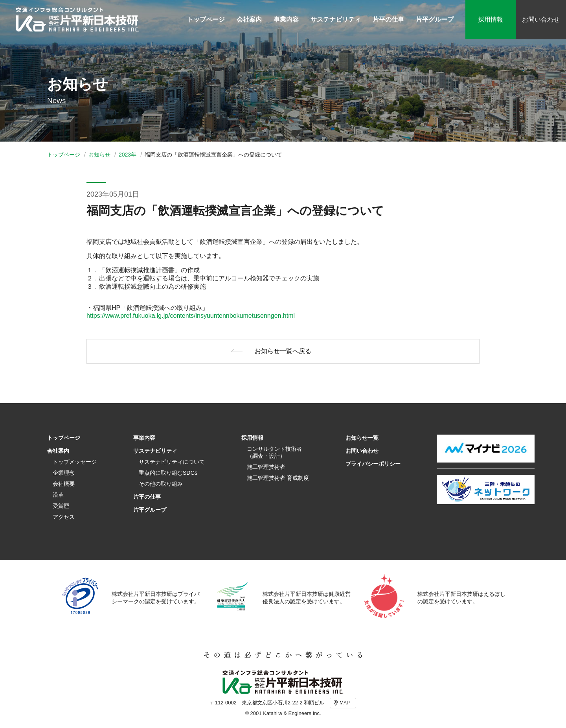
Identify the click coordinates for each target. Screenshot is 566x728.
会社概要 (64, 484)
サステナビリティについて (172, 462)
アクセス (64, 517)
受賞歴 (61, 506)
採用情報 (491, 19)
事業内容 (144, 438)
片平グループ (150, 510)
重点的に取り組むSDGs (168, 473)
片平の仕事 (147, 497)
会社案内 (58, 451)
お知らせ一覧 (362, 438)
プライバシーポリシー (373, 464)
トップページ (64, 155)
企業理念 (64, 473)
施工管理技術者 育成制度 (278, 478)
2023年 (128, 155)
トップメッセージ (75, 462)
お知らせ (99, 155)
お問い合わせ (541, 19)
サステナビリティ (155, 451)
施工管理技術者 (266, 467)
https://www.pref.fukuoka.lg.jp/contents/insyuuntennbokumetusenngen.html (191, 316)
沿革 (58, 495)
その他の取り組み (161, 484)
